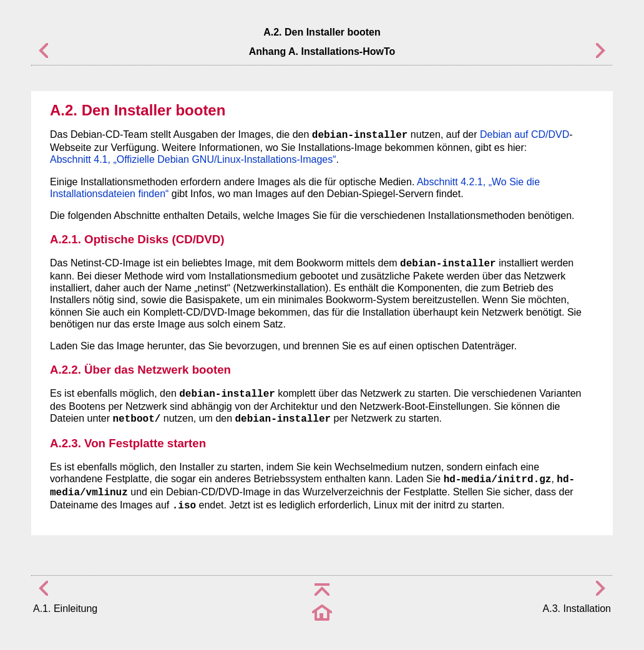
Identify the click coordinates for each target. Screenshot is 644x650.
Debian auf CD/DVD (524, 134)
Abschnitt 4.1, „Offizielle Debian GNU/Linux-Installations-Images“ (193, 159)
